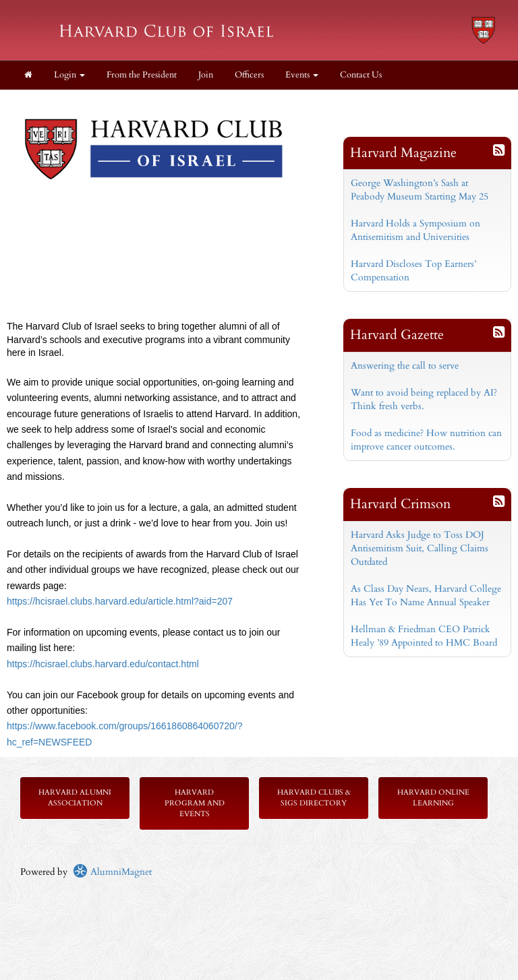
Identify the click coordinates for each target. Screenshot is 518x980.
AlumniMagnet (112, 872)
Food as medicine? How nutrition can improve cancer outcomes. (426, 440)
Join (206, 75)
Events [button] (302, 75)
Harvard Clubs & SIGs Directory (314, 798)
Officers (249, 75)
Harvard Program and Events (195, 803)
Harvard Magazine (403, 153)
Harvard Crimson (400, 504)
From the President (142, 75)
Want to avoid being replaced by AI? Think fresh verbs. (424, 399)
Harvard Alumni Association (75, 798)
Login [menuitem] (69, 75)
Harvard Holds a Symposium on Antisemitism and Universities (415, 230)
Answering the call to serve (405, 366)
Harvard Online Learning (433, 798)
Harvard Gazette (397, 335)
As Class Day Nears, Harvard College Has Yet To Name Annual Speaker (426, 595)
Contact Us (361, 75)
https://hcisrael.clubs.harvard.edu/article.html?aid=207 (120, 601)
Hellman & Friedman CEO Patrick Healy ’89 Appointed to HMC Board (424, 636)
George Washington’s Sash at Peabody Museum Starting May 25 (420, 190)
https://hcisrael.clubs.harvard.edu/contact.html (103, 664)
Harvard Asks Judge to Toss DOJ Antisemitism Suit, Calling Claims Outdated (420, 548)
